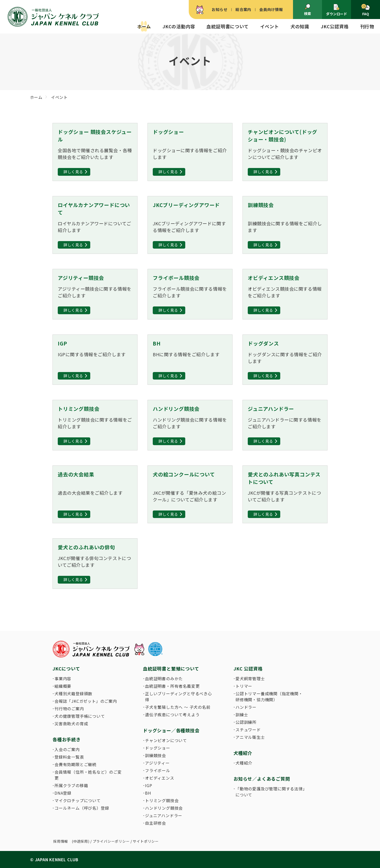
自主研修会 (155, 823)
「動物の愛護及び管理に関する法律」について (270, 792)
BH (148, 793)
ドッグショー (158, 748)
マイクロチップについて (78, 800)
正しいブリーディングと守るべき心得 (178, 697)
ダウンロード (336, 10)
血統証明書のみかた (164, 678)
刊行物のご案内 (69, 709)
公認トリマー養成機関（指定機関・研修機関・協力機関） (269, 697)
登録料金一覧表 (69, 757)
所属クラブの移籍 (71, 785)
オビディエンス (160, 778)
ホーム (144, 26)
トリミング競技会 (162, 800)
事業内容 (63, 678)
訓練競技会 (155, 755)
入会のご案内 (67, 749)
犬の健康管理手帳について (80, 716)
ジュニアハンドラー (164, 815)
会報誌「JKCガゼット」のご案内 (86, 701)
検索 (307, 10)
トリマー (244, 686)
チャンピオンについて (166, 740)
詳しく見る (73, 172)
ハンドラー (246, 707)
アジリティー (157, 763)
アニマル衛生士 (250, 737)
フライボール (158, 770)
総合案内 (243, 9)
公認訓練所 (246, 722)
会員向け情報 (271, 9)
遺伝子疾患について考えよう (172, 715)
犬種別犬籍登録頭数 (73, 693)
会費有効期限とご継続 (75, 764)
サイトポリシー (146, 841)
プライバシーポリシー (111, 841)
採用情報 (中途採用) (71, 841)
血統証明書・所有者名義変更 (172, 686)
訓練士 (242, 715)
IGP (148, 785)
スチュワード (248, 730)
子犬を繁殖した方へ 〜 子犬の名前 (178, 707)
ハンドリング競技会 (164, 808)
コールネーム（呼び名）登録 (82, 808)
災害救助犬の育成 (71, 724)
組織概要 (63, 686)
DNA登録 (63, 793)
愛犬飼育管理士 (250, 678)
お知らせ (220, 9)
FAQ (365, 10)
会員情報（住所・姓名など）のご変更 (88, 775)
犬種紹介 (244, 763)
